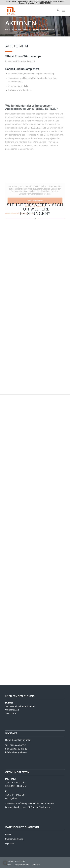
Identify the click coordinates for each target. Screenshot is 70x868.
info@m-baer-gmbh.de (16, 752)
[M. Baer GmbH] (29, 11)
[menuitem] (57, 11)
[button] (5, 863)
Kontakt (8, 834)
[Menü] (63, 11)
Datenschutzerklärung (14, 839)
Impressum (10, 844)
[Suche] (57, 11)
